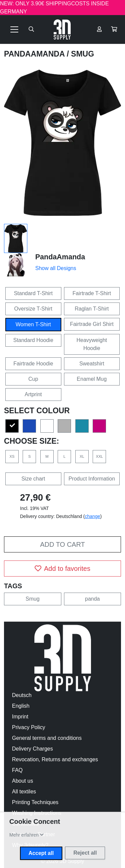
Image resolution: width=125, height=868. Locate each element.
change (93, 516)
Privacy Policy (29, 727)
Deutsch (22, 695)
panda (92, 599)
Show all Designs (56, 268)
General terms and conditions (47, 738)
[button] (114, 29)
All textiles (24, 792)
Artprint (33, 394)
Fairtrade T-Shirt (92, 293)
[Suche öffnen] (31, 29)
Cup (33, 379)
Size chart (33, 479)
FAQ (17, 770)
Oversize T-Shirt (33, 309)
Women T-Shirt (33, 324)
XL (82, 456)
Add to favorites (62, 569)
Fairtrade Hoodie (33, 364)
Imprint (20, 717)
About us (22, 781)
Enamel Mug (92, 379)
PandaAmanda (35, 54)
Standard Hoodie (33, 340)
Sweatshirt (92, 364)
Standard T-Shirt (33, 293)
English (21, 706)
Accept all (41, 853)
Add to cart (62, 544)
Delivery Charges (32, 749)
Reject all (85, 853)
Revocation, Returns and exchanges (55, 759)
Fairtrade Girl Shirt (92, 324)
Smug (33, 599)
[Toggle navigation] (14, 29)
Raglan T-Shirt (92, 309)
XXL (99, 456)
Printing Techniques (35, 802)
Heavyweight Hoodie (92, 344)
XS (12, 456)
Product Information (92, 479)
